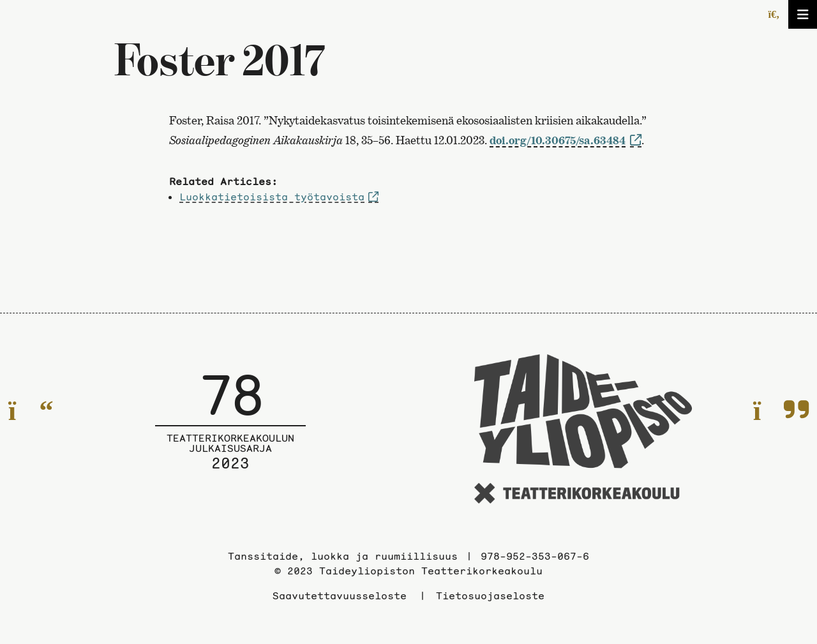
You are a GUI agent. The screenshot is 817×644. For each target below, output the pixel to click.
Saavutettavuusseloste (340, 595)
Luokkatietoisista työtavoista (272, 197)
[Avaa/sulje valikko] (803, 14)
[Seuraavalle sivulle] (781, 411)
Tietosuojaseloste (490, 595)
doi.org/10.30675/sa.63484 (558, 140)
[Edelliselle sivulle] (31, 411)
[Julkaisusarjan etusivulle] (230, 431)
